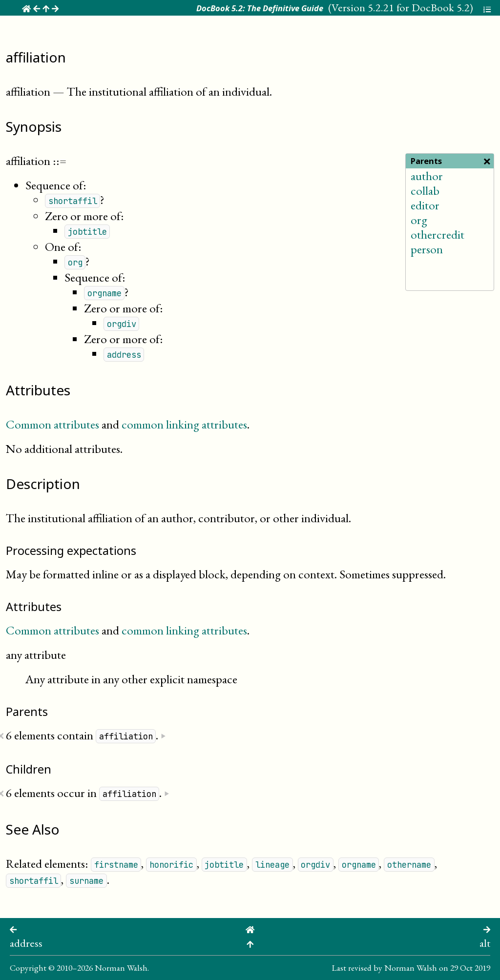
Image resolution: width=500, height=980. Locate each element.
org (419, 220)
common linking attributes (184, 424)
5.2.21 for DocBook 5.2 (419, 7)
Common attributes (52, 424)
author (427, 176)
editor (425, 205)
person (427, 249)
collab (425, 190)
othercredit (437, 234)
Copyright (28, 968)
